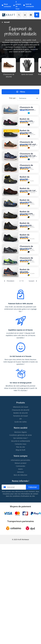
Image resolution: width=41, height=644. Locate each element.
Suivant (33, 381)
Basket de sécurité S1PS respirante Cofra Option (28, 273)
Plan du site (20, 547)
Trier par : (13, 98)
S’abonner (33, 587)
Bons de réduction (20, 575)
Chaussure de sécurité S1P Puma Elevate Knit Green (26, 346)
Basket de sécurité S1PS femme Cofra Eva (28, 127)
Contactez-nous (21, 544)
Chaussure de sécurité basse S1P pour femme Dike (28, 108)
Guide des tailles (21, 522)
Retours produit (21, 563)
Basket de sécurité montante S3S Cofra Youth (27, 309)
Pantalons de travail (20, 516)
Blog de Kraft (20, 550)
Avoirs (20, 569)
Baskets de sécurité (21, 513)
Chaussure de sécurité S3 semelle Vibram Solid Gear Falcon (28, 200)
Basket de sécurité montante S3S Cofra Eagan (27, 218)
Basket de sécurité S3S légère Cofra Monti (26, 145)
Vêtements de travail (21, 507)
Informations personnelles (20, 560)
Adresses (20, 572)
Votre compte (21, 556)
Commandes (21, 566)
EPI (21, 519)
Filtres (20, 92)
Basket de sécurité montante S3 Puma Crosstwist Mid (28, 364)
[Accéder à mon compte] (31, 15)
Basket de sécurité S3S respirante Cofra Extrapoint (28, 291)
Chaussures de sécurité (21, 510)
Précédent (9, 381)
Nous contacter (6, 5)
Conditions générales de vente (21, 535)
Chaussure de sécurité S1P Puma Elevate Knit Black (26, 327)
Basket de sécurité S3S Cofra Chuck (29, 236)
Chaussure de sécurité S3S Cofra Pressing (29, 181)
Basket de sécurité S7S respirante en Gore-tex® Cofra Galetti (28, 254)
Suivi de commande (29, 5)
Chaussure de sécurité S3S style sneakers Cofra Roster (28, 163)
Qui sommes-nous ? (21, 538)
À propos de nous (17, 5)
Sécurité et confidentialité (21, 541)
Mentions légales (21, 532)
